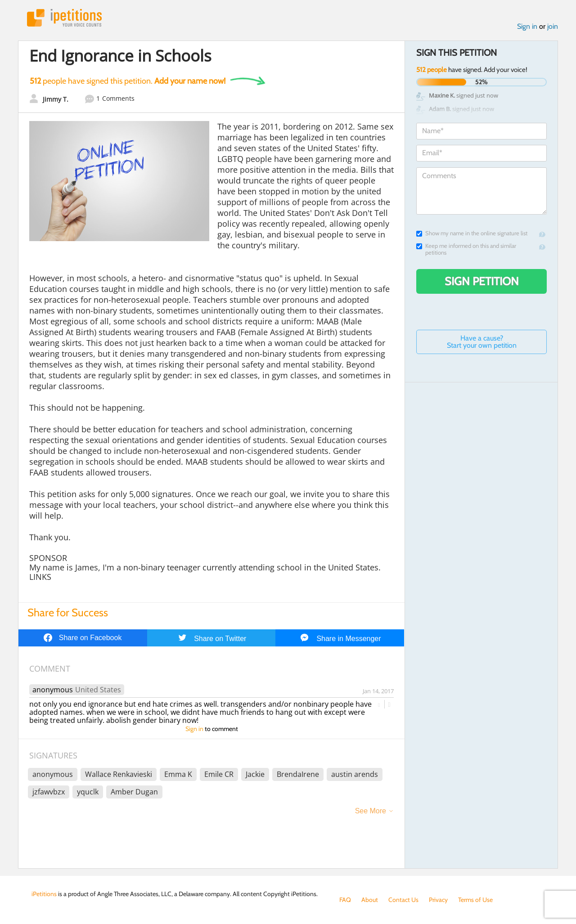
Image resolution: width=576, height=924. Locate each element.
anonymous (53, 690)
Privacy (438, 900)
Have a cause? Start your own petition (482, 342)
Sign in (527, 26)
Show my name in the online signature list (472, 233)
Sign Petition (482, 281)
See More (371, 811)
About (370, 900)
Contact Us (403, 900)
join (553, 26)
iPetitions (64, 18)
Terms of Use (475, 900)
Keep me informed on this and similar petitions (466, 249)
